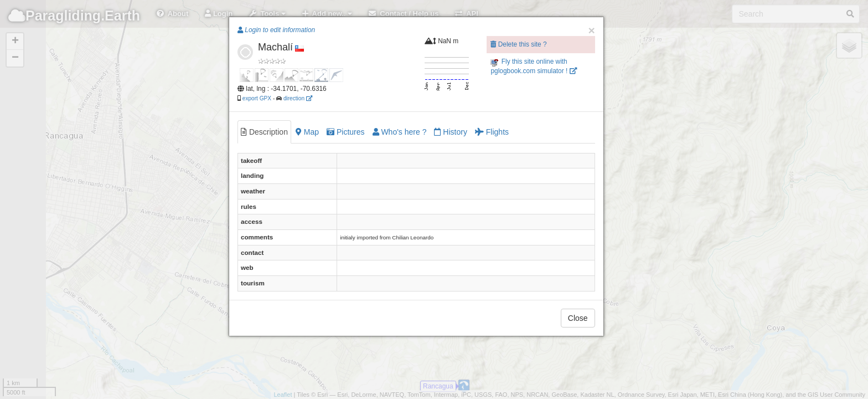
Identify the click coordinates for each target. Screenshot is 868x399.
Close (578, 318)
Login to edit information (276, 30)
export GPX (257, 98)
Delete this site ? (518, 44)
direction (298, 98)
